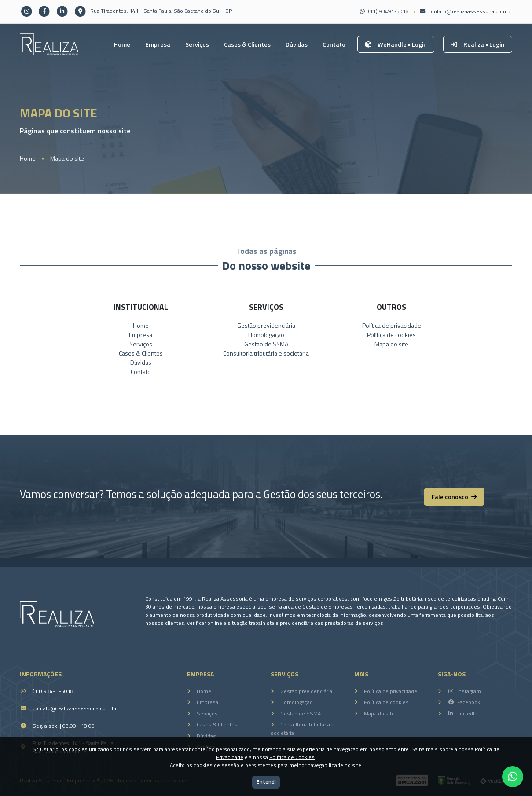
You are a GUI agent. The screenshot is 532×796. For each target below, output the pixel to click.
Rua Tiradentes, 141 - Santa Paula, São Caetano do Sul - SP (153, 11)
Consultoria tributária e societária (266, 353)
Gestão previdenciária (266, 325)
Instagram (464, 691)
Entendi (266, 782)
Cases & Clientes (247, 44)
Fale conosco (454, 497)
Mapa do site (67, 158)
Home (122, 44)
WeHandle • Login (396, 44)
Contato (334, 44)
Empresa (158, 44)
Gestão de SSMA (266, 344)
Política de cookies (391, 335)
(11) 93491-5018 (384, 11)
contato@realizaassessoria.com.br (466, 11)
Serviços (197, 44)
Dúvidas (297, 44)
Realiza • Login (478, 44)
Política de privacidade (392, 325)
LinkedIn (462, 714)
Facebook (464, 702)
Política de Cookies (292, 757)
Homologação (266, 335)
